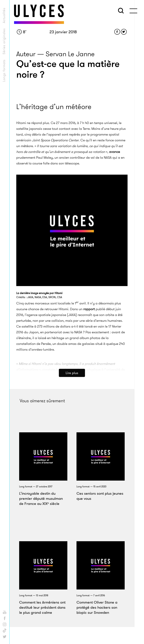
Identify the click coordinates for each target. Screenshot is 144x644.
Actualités (4, 15)
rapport (89, 331)
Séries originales (4, 41)
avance (114, 173)
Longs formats (4, 71)
